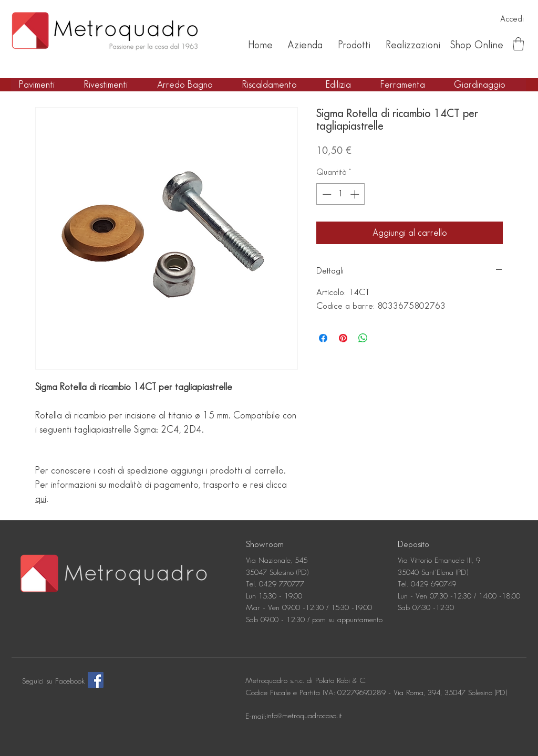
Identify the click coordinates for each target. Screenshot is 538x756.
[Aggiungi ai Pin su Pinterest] (343, 338)
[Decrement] (326, 194)
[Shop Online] (477, 45)
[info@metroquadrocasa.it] (304, 716)
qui (41, 499)
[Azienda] (305, 45)
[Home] (260, 45)
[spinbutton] (341, 194)
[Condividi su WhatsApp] (363, 338)
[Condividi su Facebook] (323, 338)
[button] (518, 44)
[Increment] (356, 194)
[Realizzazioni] (413, 45)
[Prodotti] (354, 45)
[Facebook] (96, 680)
